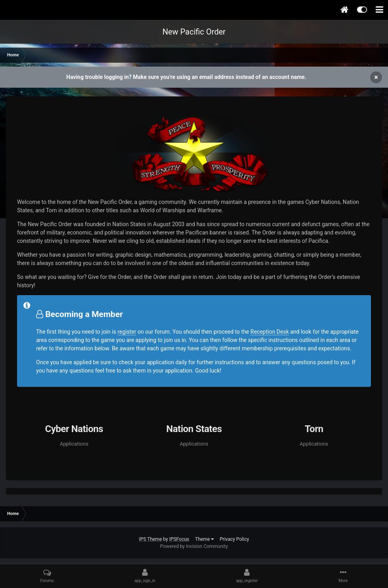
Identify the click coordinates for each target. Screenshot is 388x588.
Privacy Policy (234, 539)
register (127, 332)
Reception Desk (270, 332)
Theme (205, 539)
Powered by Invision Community (194, 546)
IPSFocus (179, 539)
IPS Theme (150, 539)
